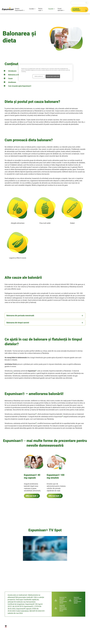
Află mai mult (31, 496)
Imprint (20, 626)
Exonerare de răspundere (29, 626)
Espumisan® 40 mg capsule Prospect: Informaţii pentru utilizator (63, 600)
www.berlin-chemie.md (45, 639)
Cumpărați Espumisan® (76, 9)
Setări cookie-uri (67, 626)
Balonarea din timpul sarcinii (18, 323)
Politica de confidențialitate (40, 626)
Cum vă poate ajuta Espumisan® (20, 86)
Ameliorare (12, 82)
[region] (46, 73)
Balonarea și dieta (15, 75)
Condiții (31, 9)
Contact (57, 626)
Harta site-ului (49, 627)
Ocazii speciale (60, 10)
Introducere (12, 71)
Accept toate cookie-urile (53, 76)
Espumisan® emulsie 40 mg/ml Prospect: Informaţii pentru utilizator (78, 600)
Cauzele (51, 9)
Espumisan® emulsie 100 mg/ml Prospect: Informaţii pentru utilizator (63, 608)
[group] (45, 549)
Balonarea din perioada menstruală (20, 316)
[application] (45, 548)
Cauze (10, 78)
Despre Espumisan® (19, 10)
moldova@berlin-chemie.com (30, 639)
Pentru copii (40, 10)
